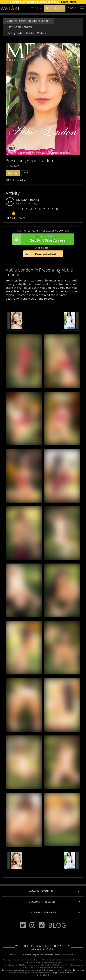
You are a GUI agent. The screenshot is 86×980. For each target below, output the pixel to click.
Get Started (55, 8)
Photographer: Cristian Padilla (26, 33)
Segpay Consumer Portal (65, 972)
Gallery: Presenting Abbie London (29, 21)
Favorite (13, 173)
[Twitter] (23, 925)
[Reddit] (42, 925)
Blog (57, 925)
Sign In (72, 8)
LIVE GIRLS (35, 8)
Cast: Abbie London (19, 27)
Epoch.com (78, 970)
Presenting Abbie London (29, 160)
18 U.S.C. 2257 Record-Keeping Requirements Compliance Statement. (43, 955)
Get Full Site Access (42, 239)
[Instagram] (32, 925)
